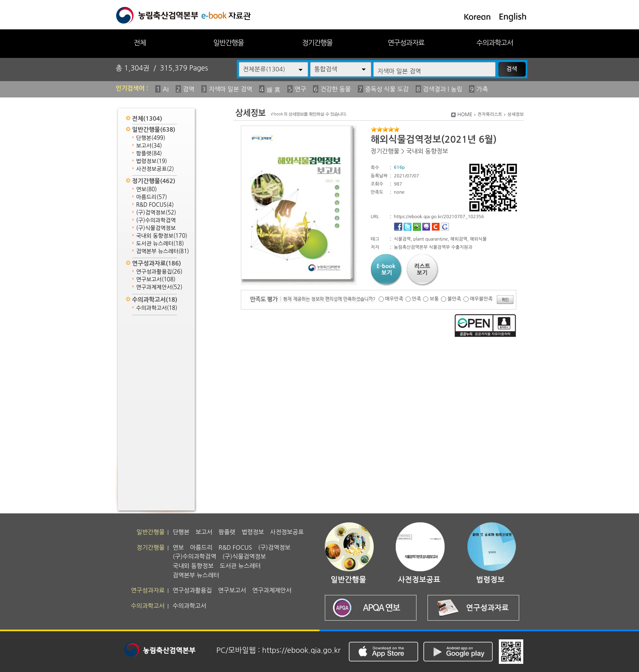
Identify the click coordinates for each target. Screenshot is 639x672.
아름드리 (152, 197)
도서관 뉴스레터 (160, 244)
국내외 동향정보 (162, 236)
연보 (147, 189)
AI (166, 89)
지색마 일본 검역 (230, 89)
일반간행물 (228, 43)
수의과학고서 (495, 43)
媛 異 (273, 90)
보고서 (149, 146)
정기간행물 (317, 43)
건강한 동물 (336, 89)
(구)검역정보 (156, 213)
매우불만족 (481, 299)
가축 (482, 89)
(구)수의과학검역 (156, 220)
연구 (300, 89)
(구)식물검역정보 (156, 228)
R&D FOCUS (155, 205)
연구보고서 (156, 280)
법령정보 (152, 161)
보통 (434, 299)
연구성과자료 (406, 43)
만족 (417, 299)
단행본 (151, 138)
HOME (465, 115)
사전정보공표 (155, 169)
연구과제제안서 (159, 287)
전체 (140, 43)
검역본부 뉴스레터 (163, 251)
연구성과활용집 (159, 272)
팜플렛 (149, 154)
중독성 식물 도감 (387, 89)
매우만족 (394, 299)
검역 (189, 89)
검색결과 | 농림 (443, 89)
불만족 (454, 299)
